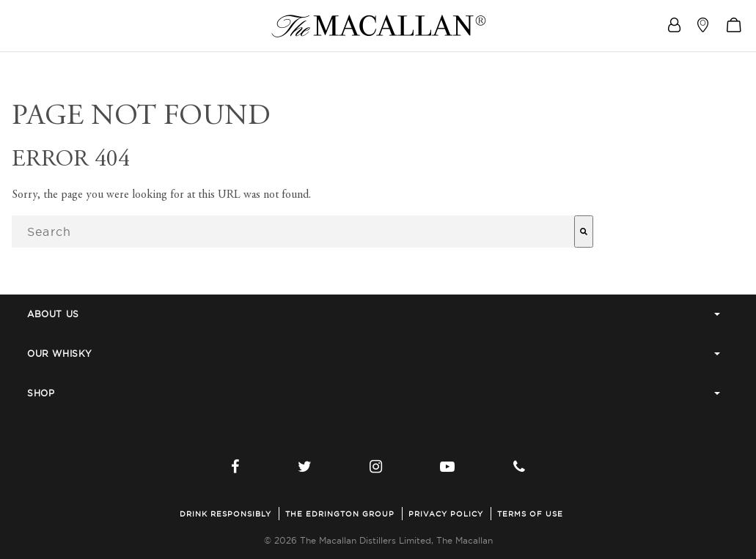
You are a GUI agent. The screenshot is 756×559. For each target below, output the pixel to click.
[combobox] (293, 232)
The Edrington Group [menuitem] (340, 514)
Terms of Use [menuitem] (530, 514)
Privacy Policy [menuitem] (446, 514)
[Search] (584, 232)
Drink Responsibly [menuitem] (225, 514)
